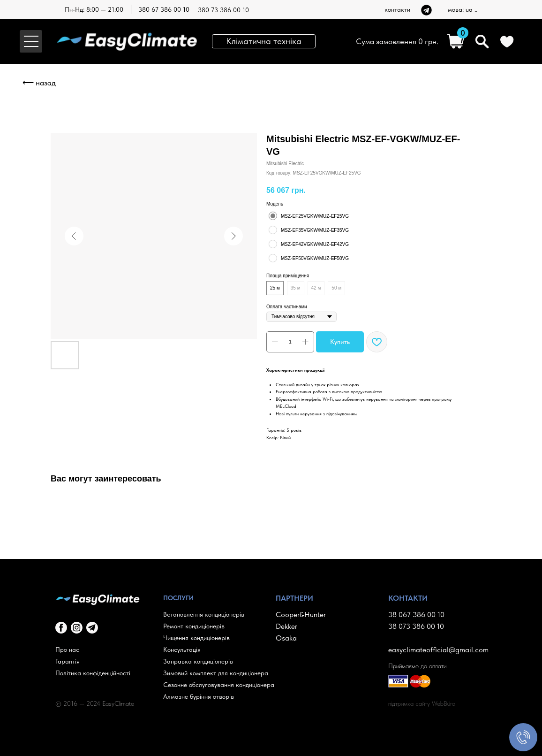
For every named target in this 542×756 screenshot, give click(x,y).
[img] (426, 10)
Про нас (67, 649)
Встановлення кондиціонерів (204, 614)
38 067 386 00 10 (416, 615)
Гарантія (68, 661)
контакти (397, 9)
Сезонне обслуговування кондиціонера (219, 685)
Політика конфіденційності (93, 673)
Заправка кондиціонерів (198, 661)
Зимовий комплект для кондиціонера (216, 673)
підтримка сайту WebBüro (422, 703)
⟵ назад (39, 83)
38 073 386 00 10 (416, 626)
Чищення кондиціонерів (196, 638)
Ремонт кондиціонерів (194, 626)
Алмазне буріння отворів (199, 696)
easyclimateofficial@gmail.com (438, 650)
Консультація (182, 649)
